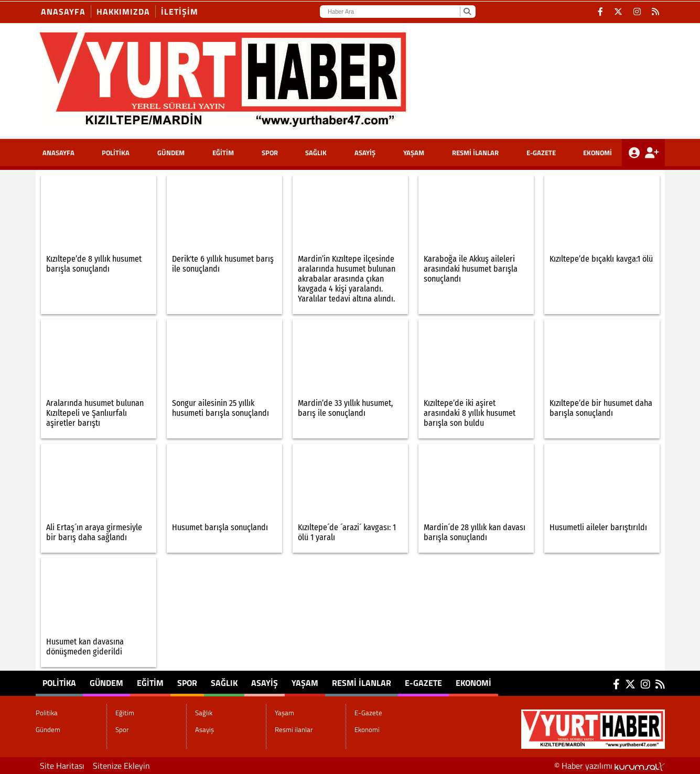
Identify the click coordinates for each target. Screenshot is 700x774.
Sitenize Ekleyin (121, 766)
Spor (270, 153)
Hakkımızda (123, 12)
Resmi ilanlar (475, 153)
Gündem (171, 153)
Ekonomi (597, 153)
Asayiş (365, 153)
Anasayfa (63, 12)
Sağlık (316, 153)
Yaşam (414, 153)
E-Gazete (541, 153)
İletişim (180, 12)
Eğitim (223, 153)
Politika (116, 153)
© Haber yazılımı (610, 766)
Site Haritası (62, 766)
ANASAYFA (58, 153)
